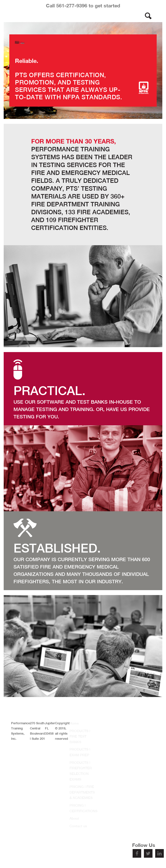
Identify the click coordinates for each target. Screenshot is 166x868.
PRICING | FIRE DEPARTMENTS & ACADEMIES (82, 792)
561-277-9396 (72, 5)
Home (74, 723)
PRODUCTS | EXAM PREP (80, 752)
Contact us (78, 826)
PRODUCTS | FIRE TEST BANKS (80, 736)
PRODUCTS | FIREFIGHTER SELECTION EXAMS (81, 771)
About (74, 818)
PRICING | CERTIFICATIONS (83, 808)
